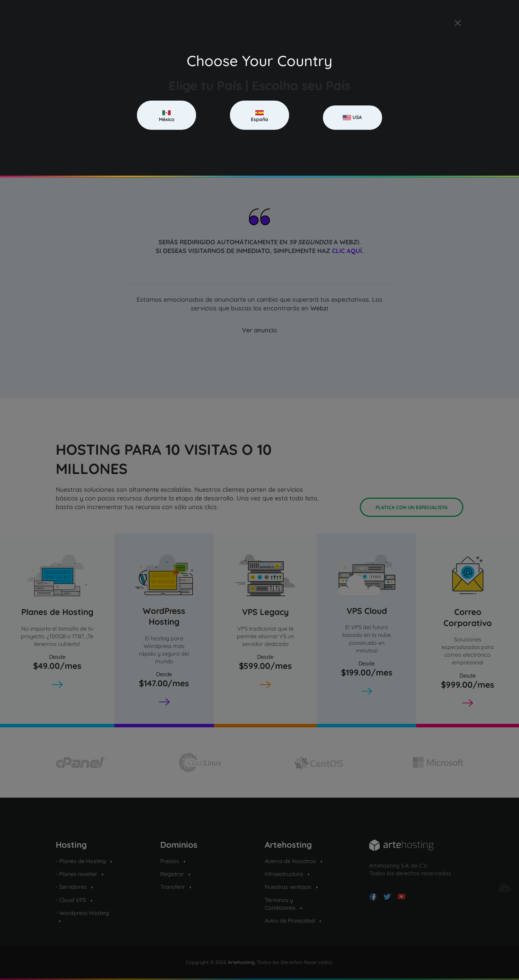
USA (352, 118)
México (167, 116)
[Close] (458, 23)
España (259, 116)
